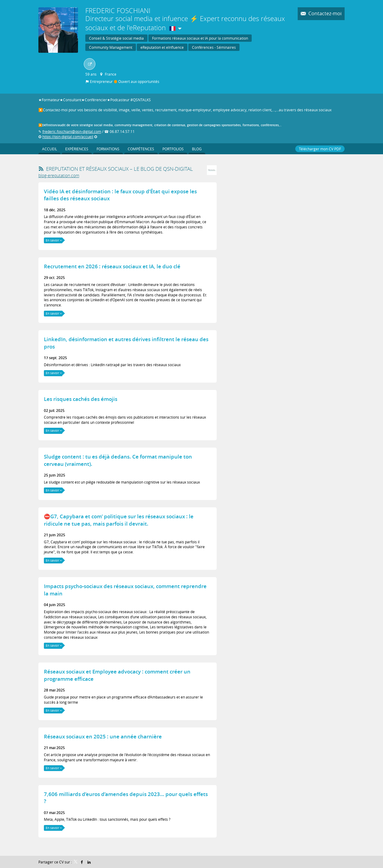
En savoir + (54, 240)
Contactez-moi (324, 14)
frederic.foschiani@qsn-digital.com (72, 131)
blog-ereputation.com (59, 175)
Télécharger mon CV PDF (320, 148)
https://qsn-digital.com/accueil (68, 136)
